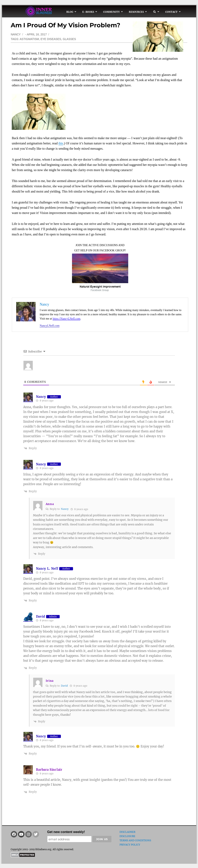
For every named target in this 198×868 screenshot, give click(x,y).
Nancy (16, 34)
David (41, 617)
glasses (69, 39)
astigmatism (29, 39)
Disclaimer (127, 832)
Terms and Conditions (135, 840)
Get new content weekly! (66, 832)
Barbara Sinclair (49, 770)
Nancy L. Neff (47, 569)
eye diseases (51, 39)
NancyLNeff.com (50, 326)
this (61, 143)
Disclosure (127, 836)
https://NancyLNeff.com (66, 319)
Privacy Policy (130, 845)
